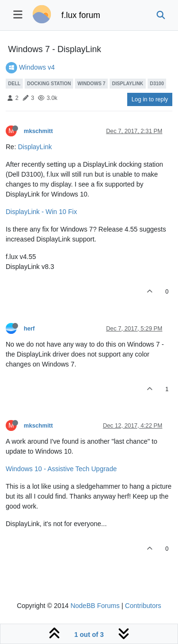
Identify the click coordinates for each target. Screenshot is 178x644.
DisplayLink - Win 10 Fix (41, 212)
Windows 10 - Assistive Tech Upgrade (61, 469)
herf (29, 329)
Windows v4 (37, 67)
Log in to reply (150, 99)
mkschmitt (38, 131)
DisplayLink (35, 147)
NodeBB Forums (95, 606)
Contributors (143, 606)
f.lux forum (81, 15)
